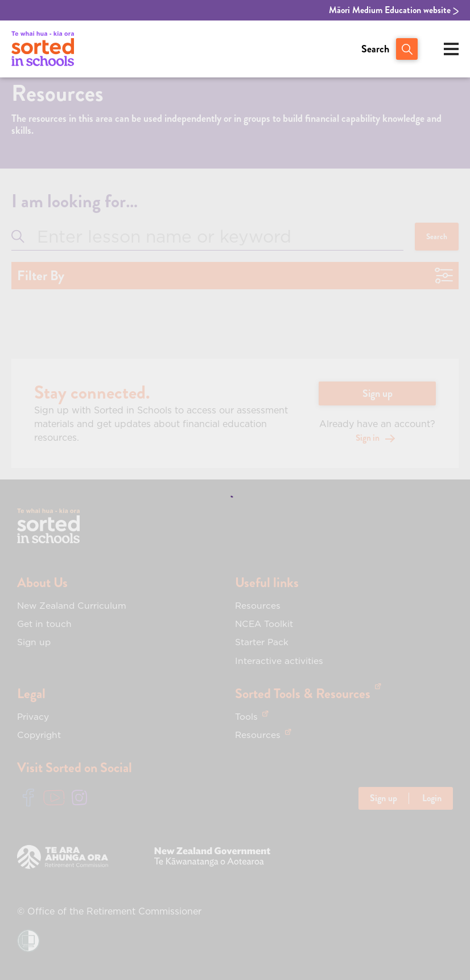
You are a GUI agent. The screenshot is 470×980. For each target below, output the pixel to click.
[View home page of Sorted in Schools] (43, 49)
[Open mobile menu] (451, 49)
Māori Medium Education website (394, 10)
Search (375, 49)
